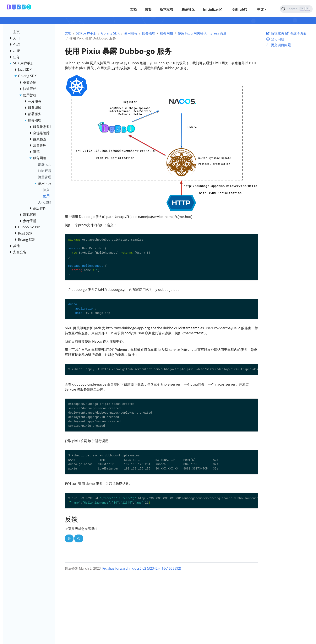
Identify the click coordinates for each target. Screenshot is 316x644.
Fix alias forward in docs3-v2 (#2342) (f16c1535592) (142, 568)
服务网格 (167, 33)
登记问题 (275, 39)
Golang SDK (110, 33)
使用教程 (131, 33)
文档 (68, 33)
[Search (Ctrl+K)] (296, 9)
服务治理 (149, 33)
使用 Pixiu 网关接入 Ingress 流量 (202, 33)
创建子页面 (296, 33)
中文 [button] (260, 9)
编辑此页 (275, 33)
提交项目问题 (278, 45)
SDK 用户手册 (86, 33)
